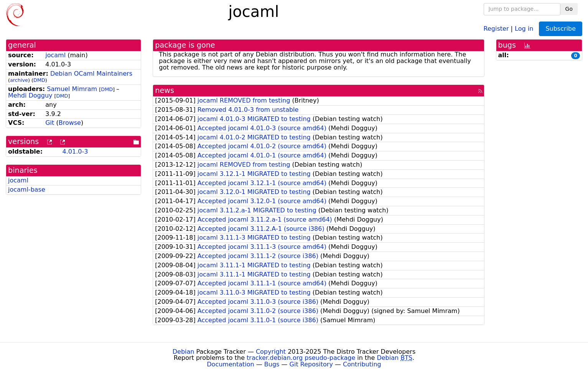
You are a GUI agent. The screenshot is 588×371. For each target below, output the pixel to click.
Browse (70, 123)
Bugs (272, 364)
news (165, 90)
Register (496, 28)
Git (50, 123)
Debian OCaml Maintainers (91, 74)
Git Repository (311, 364)
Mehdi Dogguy (30, 95)
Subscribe (561, 29)
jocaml (55, 55)
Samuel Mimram (72, 89)
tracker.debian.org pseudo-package (301, 358)
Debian (184, 352)
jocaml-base (27, 190)
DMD (39, 80)
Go (569, 9)
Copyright (271, 352)
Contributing (362, 364)
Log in (524, 28)
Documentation (230, 364)
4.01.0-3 (75, 152)
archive (19, 80)
